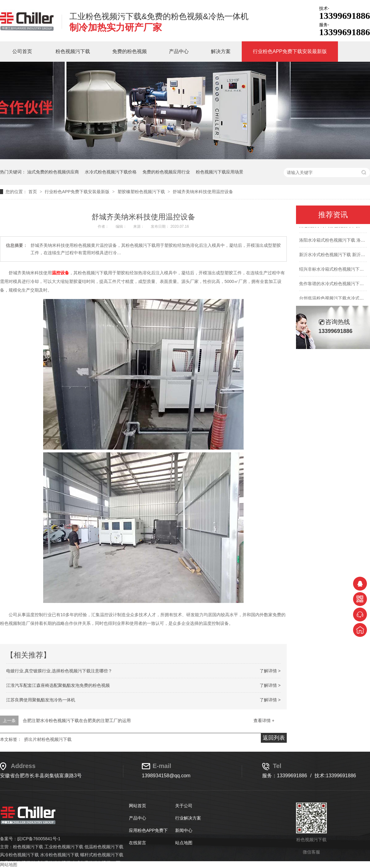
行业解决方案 (188, 818)
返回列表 (274, 738)
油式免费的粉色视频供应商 (53, 172)
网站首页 (138, 806)
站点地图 (184, 843)
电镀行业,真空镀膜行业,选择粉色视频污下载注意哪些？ (59, 671)
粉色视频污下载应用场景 (220, 172)
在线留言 (138, 843)
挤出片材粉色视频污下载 (48, 739)
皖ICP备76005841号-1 (39, 839)
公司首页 (22, 51)
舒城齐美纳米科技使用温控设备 (203, 192)
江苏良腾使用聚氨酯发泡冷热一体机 (41, 700)
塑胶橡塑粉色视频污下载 (142, 192)
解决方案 (221, 51)
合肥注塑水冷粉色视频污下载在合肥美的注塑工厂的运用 (77, 721)
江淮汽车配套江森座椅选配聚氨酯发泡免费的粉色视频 (58, 685)
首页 (33, 192)
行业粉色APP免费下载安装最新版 (290, 51)
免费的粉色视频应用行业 (166, 172)
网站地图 (9, 865)
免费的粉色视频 (129, 51)
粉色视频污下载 (73, 51)
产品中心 (179, 51)
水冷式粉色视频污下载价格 (111, 172)
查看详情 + (264, 721)
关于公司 (184, 806)
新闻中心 (184, 830)
